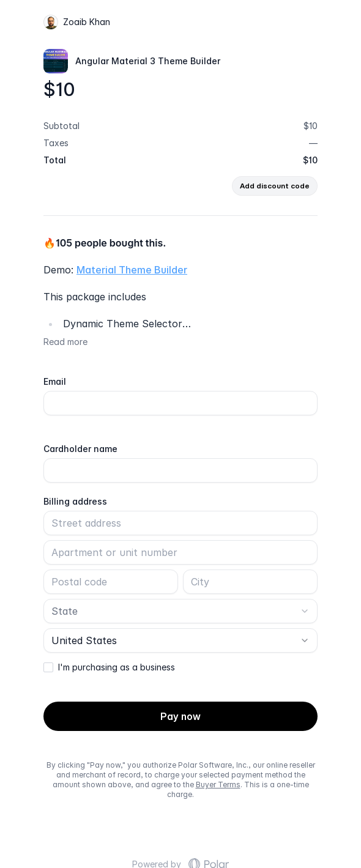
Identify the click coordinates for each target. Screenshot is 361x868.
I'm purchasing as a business (117, 667)
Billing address (75, 502)
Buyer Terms (218, 785)
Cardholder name (80, 449)
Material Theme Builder (132, 270)
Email (55, 382)
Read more (65, 342)
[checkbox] (48, 667)
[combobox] (180, 611)
